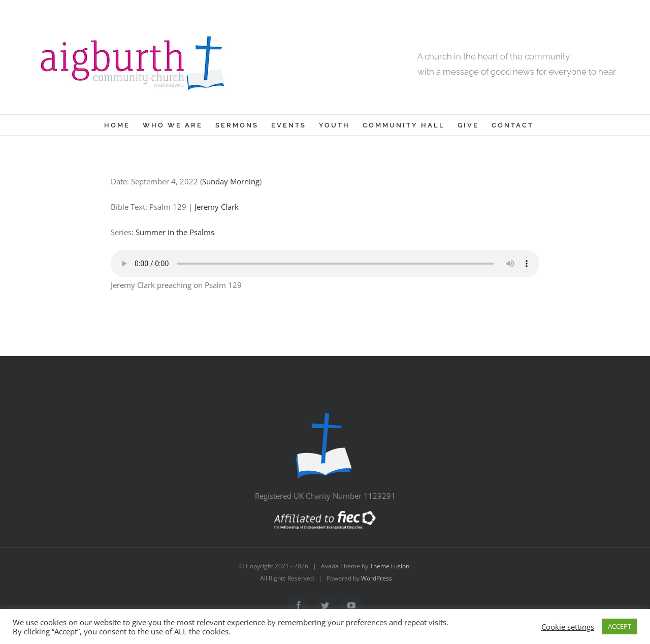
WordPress (377, 578)
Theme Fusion (389, 566)
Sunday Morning (231, 181)
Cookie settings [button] (568, 627)
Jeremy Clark (217, 207)
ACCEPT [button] (620, 626)
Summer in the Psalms (175, 232)
